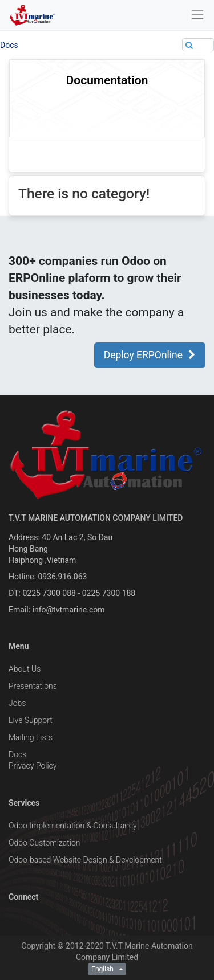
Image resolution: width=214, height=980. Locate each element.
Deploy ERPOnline (150, 355)
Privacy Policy (33, 766)
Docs (9, 45)
